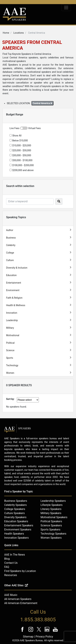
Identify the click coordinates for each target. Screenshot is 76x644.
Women (10, 373)
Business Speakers (16, 501)
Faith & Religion (14, 298)
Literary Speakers (51, 509)
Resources (11, 575)
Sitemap (28, 636)
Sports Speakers (50, 530)
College (10, 253)
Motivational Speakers (54, 517)
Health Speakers (14, 534)
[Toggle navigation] (66, 8)
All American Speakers (18, 599)
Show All (15, 136)
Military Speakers (51, 513)
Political (10, 343)
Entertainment (14, 283)
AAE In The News (15, 555)
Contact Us (11, 563)
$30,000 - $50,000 (20, 155)
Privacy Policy (44, 636)
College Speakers (15, 509)
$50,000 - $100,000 (21, 160)
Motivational (13, 335)
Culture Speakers (15, 513)
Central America (42, 103)
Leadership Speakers (53, 501)
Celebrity (11, 245)
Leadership (12, 320)
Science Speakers (51, 525)
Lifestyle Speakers (52, 505)
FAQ (7, 567)
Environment (13, 290)
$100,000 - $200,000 (22, 165)
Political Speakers (51, 521)
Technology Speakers (53, 534)
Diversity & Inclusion (17, 268)
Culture (10, 260)
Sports (10, 358)
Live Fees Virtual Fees (25, 128)
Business (11, 238)
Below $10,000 (19, 141)
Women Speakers (51, 538)
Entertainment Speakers (19, 525)
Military (10, 328)
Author (10, 230)
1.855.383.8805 (38, 619)
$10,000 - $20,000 (20, 145)
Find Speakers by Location (20, 571)
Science (10, 350)
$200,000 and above (22, 170)
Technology (12, 365)
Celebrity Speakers (15, 505)
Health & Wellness (16, 305)
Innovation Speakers (16, 538)
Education (11, 275)
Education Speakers (16, 521)
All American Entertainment (21, 603)
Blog (7, 559)
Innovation (12, 313)
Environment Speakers (18, 530)
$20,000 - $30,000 (20, 150)
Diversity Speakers (15, 517)
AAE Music (11, 595)
